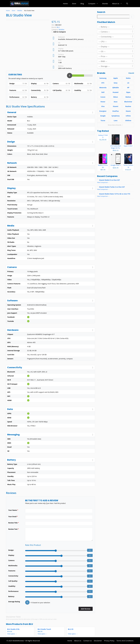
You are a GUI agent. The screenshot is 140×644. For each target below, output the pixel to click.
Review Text (14, 529)
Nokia (128, 78)
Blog (82, 4)
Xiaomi (116, 106)
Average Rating (14, 602)
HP (128, 88)
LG (128, 83)
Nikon (115, 97)
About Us (118, 4)
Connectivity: (13, 576)
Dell (103, 92)
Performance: (14, 591)
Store (74, 4)
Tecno (103, 120)
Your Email (13, 517)
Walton (128, 97)
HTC (103, 83)
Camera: (11, 560)
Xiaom (128, 111)
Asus (116, 102)
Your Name (13, 510)
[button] (127, 4)
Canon (103, 97)
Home (65, 4)
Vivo (103, 106)
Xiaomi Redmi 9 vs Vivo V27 (109, 180)
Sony (116, 83)
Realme (128, 106)
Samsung (103, 78)
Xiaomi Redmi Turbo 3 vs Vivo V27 (112, 187)
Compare (94, 4)
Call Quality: (13, 581)
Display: (11, 555)
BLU (31, 624)
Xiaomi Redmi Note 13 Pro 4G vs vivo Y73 (115, 194)
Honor (103, 102)
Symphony (116, 116)
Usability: (12, 586)
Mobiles (62, 30)
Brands (105, 4)
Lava (116, 120)
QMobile (116, 88)
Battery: (11, 596)
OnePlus (116, 111)
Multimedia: (13, 566)
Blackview (128, 102)
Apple (116, 78)
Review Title (14, 523)
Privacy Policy (109, 641)
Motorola (103, 88)
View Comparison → (103, 182)
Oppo (128, 92)
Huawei (116, 92)
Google (103, 116)
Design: (11, 550)
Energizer (103, 111)
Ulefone (128, 120)
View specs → (12, 634)
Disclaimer (98, 641)
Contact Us (87, 641)
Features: (12, 571)
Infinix (128, 116)
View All (131, 73)
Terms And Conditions (125, 641)
